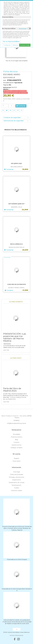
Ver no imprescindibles (11, 42)
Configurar (7, 45)
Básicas (15, 45)
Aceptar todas (25, 45)
